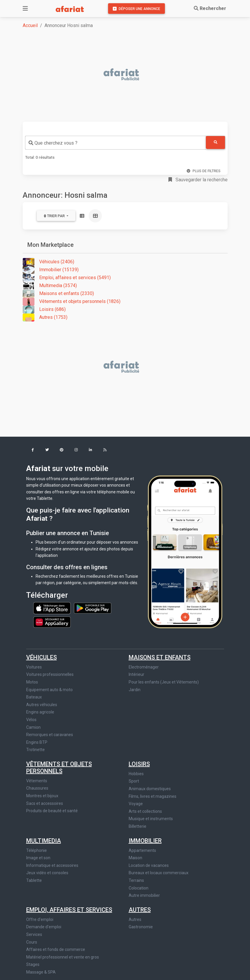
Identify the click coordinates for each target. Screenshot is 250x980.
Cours (32, 942)
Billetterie (138, 826)
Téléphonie (37, 850)
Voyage (136, 804)
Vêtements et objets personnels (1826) (72, 302)
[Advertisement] (129, 75)
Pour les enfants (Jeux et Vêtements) (164, 682)
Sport (134, 781)
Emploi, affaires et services (69, 910)
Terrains (136, 880)
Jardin (135, 690)
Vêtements (37, 781)
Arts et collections (145, 811)
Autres (140, 910)
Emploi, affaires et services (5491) (67, 278)
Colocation (139, 888)
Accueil (30, 25)
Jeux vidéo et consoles (47, 873)
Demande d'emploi (44, 927)
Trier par (55, 216)
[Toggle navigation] (25, 9)
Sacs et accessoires (45, 803)
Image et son (38, 858)
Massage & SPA (41, 972)
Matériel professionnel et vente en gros (63, 957)
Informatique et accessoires (52, 865)
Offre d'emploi (40, 919)
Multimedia (44, 841)
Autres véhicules (42, 705)
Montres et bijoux (42, 796)
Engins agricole (40, 712)
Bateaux (34, 697)
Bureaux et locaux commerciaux (159, 873)
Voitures (34, 667)
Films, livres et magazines (153, 796)
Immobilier (145, 841)
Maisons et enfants (160, 657)
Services (34, 934)
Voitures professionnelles (50, 674)
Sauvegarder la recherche (198, 180)
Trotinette (35, 750)
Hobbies (136, 774)
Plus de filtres (204, 171)
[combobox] (115, 143)
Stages (33, 964)
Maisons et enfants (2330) (58, 294)
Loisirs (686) (44, 310)
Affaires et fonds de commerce (56, 949)
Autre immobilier (144, 895)
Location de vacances (149, 865)
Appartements (142, 850)
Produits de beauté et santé (52, 811)
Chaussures (37, 788)
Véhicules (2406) (48, 262)
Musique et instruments (151, 819)
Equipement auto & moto (49, 690)
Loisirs (139, 764)
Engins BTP (37, 742)
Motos (32, 682)
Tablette (34, 880)
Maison (135, 858)
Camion (33, 727)
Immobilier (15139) (51, 270)
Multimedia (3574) (50, 286)
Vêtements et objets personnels (59, 768)
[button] (33, 450)
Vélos (31, 720)
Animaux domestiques (150, 789)
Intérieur (136, 674)
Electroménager (144, 667)
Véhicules (42, 657)
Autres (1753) (45, 318)
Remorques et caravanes (50, 735)
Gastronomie (141, 927)
